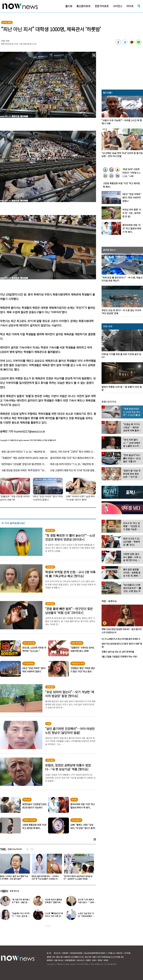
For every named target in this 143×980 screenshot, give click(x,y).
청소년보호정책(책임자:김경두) (95, 953)
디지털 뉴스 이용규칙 (115, 953)
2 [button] (48, 926)
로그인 (49, 953)
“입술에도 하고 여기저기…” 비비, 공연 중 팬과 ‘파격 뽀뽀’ (21, 916)
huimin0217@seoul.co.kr (30, 431)
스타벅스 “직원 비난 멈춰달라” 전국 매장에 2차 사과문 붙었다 (46, 878)
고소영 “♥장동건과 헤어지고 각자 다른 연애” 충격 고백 (54, 916)
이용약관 (65, 953)
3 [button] (50, 926)
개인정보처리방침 (76, 953)
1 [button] (46, 926)
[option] (46, 868)
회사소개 (57, 953)
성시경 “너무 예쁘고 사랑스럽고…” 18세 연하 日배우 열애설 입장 (87, 902)
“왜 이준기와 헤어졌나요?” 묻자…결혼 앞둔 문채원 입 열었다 (21, 902)
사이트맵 (127, 953)
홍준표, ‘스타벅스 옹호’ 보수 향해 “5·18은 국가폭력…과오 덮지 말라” (78, 878)
